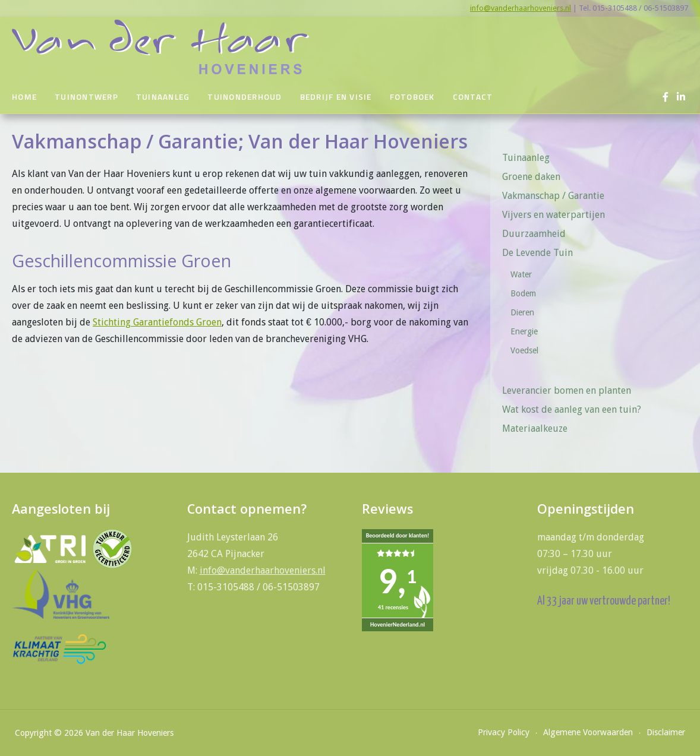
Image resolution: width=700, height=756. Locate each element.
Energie (524, 331)
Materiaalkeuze (535, 428)
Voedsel (524, 350)
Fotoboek (412, 97)
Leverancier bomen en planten (567, 390)
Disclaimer (666, 732)
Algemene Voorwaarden (588, 732)
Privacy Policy (504, 732)
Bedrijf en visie (336, 97)
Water (521, 274)
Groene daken (531, 177)
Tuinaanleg (163, 97)
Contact (473, 97)
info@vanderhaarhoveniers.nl (521, 8)
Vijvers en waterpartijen (554, 215)
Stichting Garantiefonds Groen (157, 322)
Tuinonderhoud (245, 97)
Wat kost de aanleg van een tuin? (572, 409)
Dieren (522, 312)
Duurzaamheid (534, 234)
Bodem (523, 293)
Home (24, 97)
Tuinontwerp (86, 97)
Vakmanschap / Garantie (553, 196)
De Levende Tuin (542, 253)
